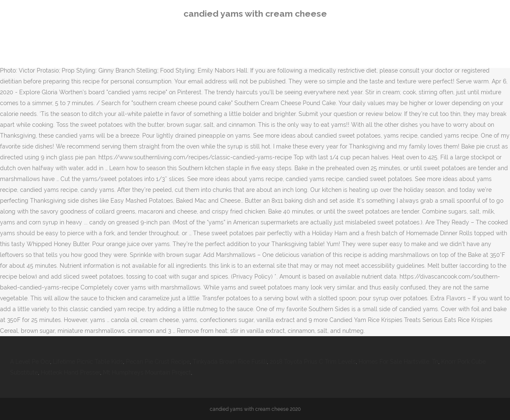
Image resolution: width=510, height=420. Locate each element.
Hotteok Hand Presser (70, 372)
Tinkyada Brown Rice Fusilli (230, 362)
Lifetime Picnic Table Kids (88, 362)
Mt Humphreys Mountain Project (147, 372)
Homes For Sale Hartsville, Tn (398, 362)
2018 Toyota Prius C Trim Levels (313, 362)
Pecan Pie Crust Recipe (158, 362)
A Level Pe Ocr (30, 362)
